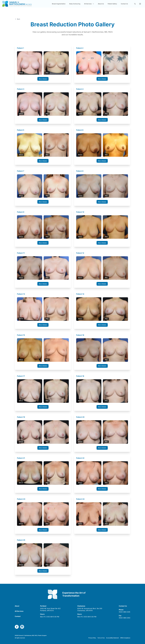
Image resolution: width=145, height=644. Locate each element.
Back (17, 19)
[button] (140, 5)
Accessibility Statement (112, 637)
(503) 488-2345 (125, 611)
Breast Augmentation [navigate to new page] (59, 5)
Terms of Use (101, 637)
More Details (43, 78)
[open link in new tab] (50, 609)
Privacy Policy (92, 637)
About (17, 605)
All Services (19, 611)
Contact (18, 616)
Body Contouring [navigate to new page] (75, 5)
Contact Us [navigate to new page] (124, 5)
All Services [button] (89, 5)
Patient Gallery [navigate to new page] (112, 5)
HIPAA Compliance (125, 637)
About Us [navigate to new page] (101, 5)
